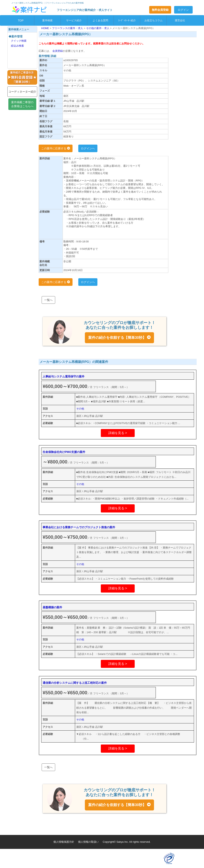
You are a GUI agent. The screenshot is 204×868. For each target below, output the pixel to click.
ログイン (183, 10)
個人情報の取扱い (88, 842)
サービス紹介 (74, 20)
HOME (46, 28)
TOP (21, 21)
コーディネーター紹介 (22, 92)
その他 (80, 409)
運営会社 (180, 20)
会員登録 (57, 51)
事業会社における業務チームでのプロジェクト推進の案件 (79, 527)
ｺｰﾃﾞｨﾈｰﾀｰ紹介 (127, 20)
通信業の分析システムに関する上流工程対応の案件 (75, 683)
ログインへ (88, 148)
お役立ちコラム (153, 20)
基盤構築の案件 (52, 607)
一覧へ (48, 300)
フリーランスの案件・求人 (68, 28)
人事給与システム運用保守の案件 (64, 376)
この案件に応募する (56, 148)
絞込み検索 (17, 46)
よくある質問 (100, 20)
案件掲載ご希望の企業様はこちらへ (22, 104)
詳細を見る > (118, 433)
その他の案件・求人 (98, 28)
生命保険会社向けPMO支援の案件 (64, 452)
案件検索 (47, 20)
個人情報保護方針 (64, 842)
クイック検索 (19, 41)
